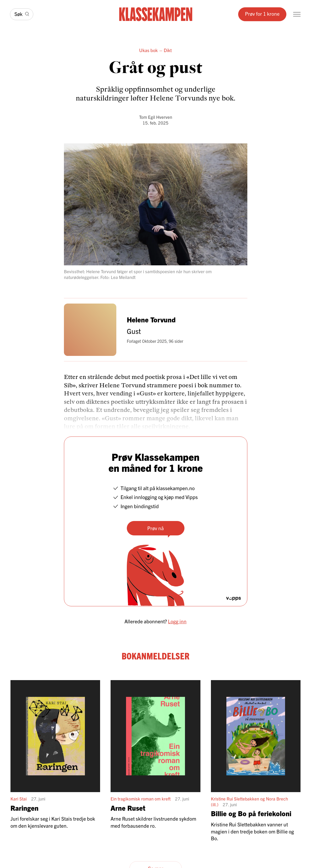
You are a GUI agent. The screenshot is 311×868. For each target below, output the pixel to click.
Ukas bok (148, 50)
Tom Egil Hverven (156, 117)
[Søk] (22, 14)
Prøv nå (155, 528)
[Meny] (297, 14)
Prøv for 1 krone (262, 13)
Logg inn (177, 621)
